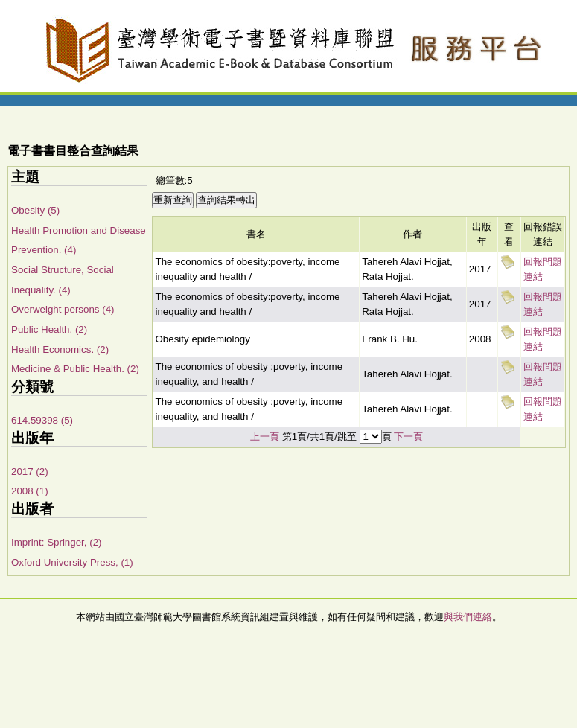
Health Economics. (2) (60, 349)
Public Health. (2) (49, 329)
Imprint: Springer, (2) (56, 542)
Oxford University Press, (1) (72, 562)
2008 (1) (30, 491)
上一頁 (265, 437)
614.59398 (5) (42, 420)
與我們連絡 (468, 617)
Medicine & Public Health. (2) (75, 369)
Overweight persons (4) (63, 309)
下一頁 (408, 437)
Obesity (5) (35, 210)
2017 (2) (30, 472)
